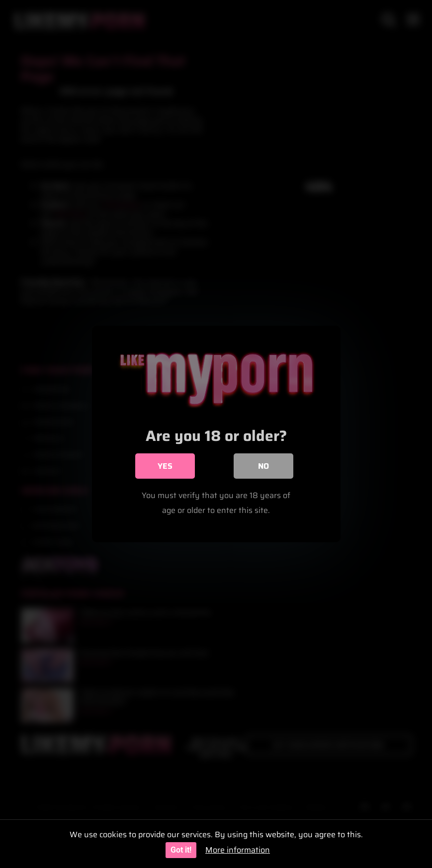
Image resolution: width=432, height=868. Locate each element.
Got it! (181, 850)
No (263, 466)
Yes (165, 466)
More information (238, 850)
